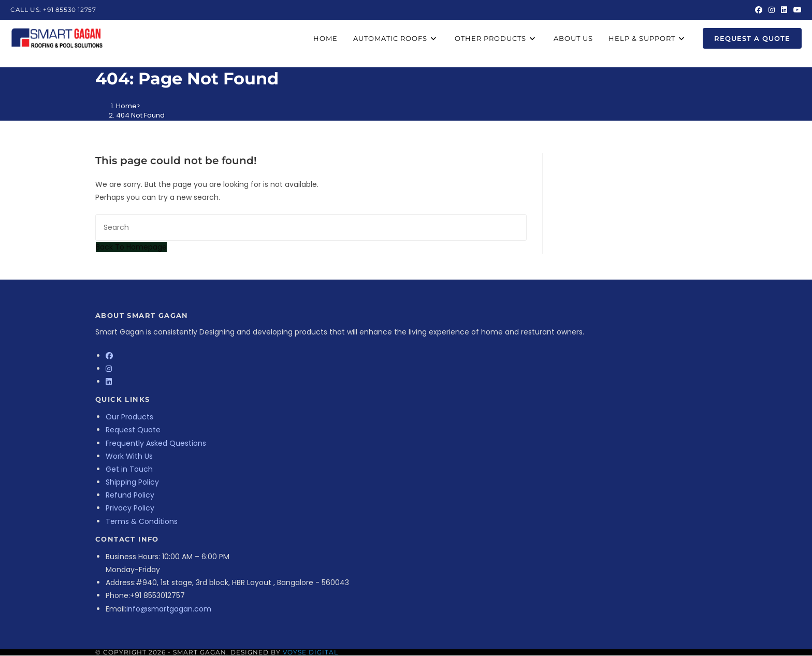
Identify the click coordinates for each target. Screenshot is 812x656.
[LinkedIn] (109, 382)
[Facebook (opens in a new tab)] (759, 10)
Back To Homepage (131, 247)
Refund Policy (130, 495)
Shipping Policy (132, 482)
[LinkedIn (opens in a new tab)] (784, 10)
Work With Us (129, 456)
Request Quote (133, 430)
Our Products (129, 417)
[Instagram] (109, 369)
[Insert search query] (311, 228)
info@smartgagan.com (169, 609)
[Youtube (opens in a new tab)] (796, 10)
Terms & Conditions (142, 521)
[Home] (126, 106)
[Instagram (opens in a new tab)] (772, 10)
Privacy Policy (130, 508)
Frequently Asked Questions (156, 443)
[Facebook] (109, 356)
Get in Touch (129, 469)
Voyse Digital (310, 652)
